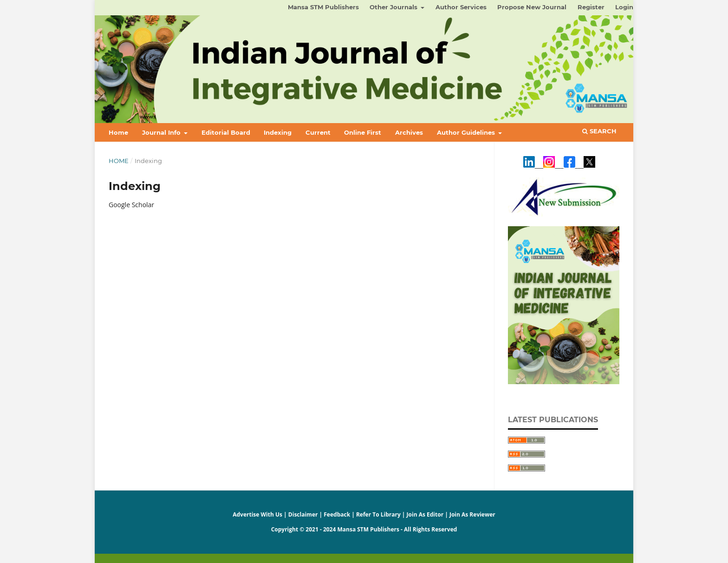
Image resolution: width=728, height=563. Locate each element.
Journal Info (162, 132)
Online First (363, 132)
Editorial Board (226, 132)
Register (591, 7)
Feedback (337, 514)
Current (318, 132)
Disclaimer (303, 514)
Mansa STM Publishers (323, 7)
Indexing (278, 132)
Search (599, 131)
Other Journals (394, 7)
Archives (409, 132)
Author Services (461, 7)
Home (118, 132)
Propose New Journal (532, 7)
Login (624, 7)
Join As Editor (425, 514)
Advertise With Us (257, 514)
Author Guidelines (467, 132)
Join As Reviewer (472, 514)
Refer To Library (378, 514)
